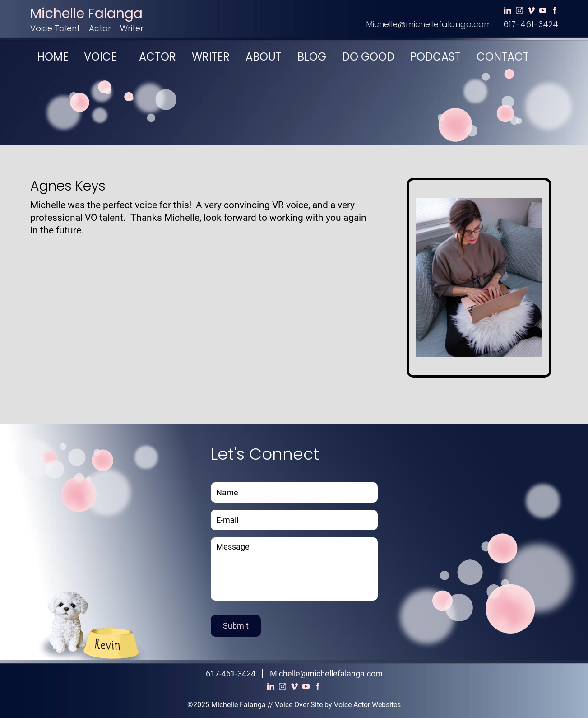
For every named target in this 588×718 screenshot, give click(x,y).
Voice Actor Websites (367, 705)
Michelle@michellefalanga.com (429, 24)
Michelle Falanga (86, 14)
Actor (100, 28)
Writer (132, 28)
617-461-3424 (531, 24)
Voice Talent (55, 28)
